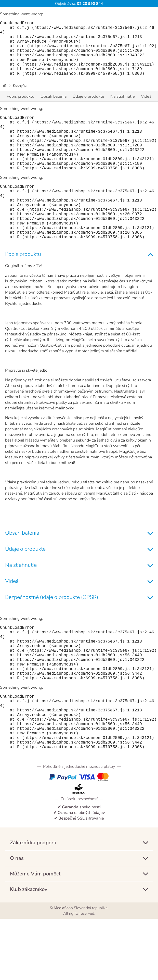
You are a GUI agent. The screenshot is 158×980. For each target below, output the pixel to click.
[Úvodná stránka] (5, 98)
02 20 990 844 (89, 4)
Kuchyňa (20, 98)
